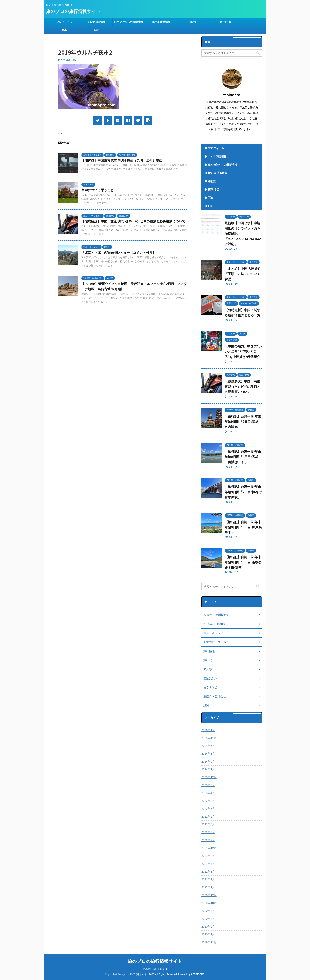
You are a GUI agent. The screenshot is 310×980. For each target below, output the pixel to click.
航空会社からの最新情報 (129, 22)
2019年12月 (209, 942)
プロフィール (64, 22)
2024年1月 (208, 769)
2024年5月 (208, 746)
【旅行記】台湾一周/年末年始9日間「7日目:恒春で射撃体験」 (243, 492)
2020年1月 (208, 934)
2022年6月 (208, 809)
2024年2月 (208, 762)
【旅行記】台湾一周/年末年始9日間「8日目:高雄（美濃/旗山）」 (243, 457)
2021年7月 (208, 864)
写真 (64, 30)
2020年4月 (208, 911)
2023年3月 (208, 801)
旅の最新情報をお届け (155, 969)
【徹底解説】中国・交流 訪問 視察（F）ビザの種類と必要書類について (133, 221)
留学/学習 (226, 22)
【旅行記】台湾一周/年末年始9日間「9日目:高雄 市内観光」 (243, 422)
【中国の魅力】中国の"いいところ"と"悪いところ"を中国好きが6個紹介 (243, 352)
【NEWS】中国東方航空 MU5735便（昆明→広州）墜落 (122, 161)
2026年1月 (208, 730)
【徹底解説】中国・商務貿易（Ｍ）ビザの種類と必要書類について (242, 387)
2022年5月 (208, 817)
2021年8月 (208, 856)
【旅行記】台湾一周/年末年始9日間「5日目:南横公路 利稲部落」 (243, 562)
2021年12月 (209, 848)
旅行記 (193, 22)
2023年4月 (208, 793)
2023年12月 (209, 777)
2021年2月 (208, 879)
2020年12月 (209, 895)
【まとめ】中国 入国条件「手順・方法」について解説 (243, 274)
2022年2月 (208, 840)
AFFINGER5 (197, 974)
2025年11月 (209, 738)
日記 (96, 30)
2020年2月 (208, 927)
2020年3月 (208, 919)
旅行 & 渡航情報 (161, 22)
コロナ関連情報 (96, 22)
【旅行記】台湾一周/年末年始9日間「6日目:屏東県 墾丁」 (243, 527)
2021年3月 (208, 872)
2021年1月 (208, 887)
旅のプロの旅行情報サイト (73, 11)
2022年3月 (208, 832)
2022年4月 (208, 824)
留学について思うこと (97, 190)
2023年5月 (208, 785)
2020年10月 (209, 903)
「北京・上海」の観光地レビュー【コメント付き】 (118, 253)
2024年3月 (208, 754)
